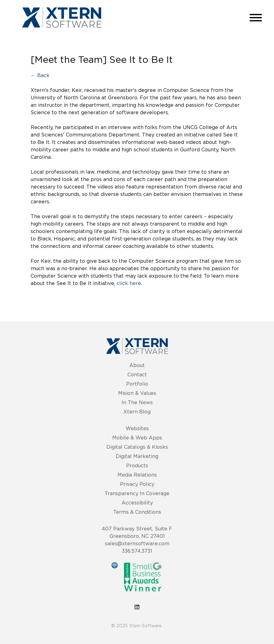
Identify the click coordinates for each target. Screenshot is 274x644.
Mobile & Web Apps (137, 438)
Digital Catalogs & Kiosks (137, 447)
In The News (137, 402)
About (137, 365)
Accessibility (137, 503)
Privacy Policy (137, 484)
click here (129, 283)
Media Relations (137, 475)
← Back (40, 75)
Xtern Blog (137, 412)
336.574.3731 (137, 551)
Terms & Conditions (137, 512)
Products (137, 465)
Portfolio (137, 384)
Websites (137, 428)
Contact (137, 374)
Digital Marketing (137, 456)
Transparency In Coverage (137, 493)
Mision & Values (137, 393)
